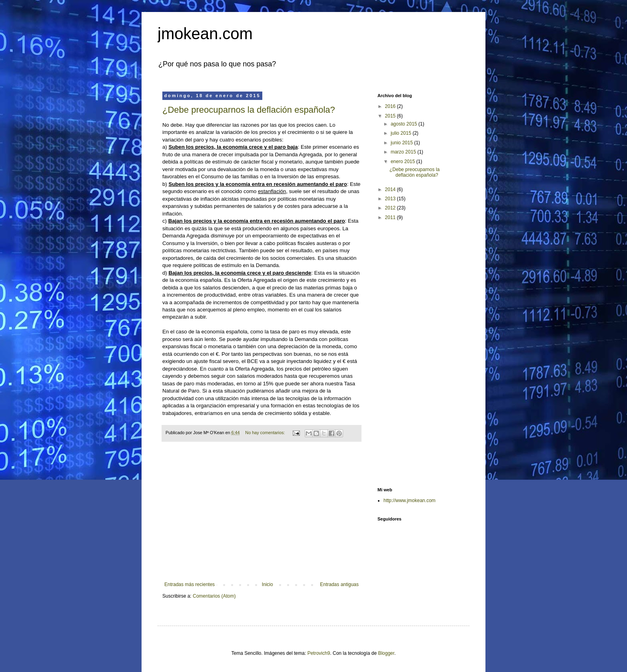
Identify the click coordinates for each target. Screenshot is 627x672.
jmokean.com (205, 34)
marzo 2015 (404, 152)
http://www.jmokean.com (409, 501)
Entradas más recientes (190, 584)
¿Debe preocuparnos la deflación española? (249, 110)
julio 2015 (402, 133)
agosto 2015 (404, 124)
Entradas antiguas (339, 584)
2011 (391, 217)
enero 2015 (403, 162)
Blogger (386, 653)
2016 (391, 106)
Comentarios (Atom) (214, 596)
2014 (391, 189)
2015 (391, 116)
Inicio (268, 584)
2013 (391, 199)
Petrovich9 (319, 653)
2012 (391, 208)
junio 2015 (402, 143)
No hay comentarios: (266, 433)
